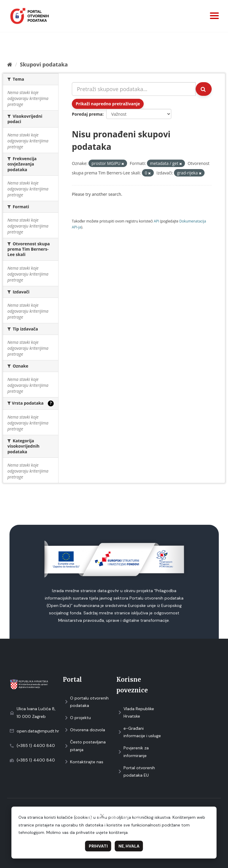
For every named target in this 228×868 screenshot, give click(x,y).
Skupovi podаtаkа (44, 64)
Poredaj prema (87, 114)
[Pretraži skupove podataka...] (134, 89)
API (156, 221)
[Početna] (10, 64)
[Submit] (204, 89)
